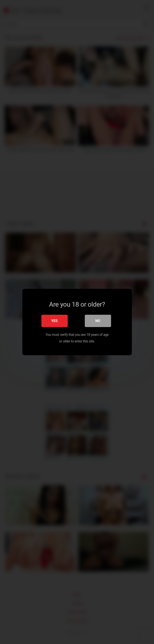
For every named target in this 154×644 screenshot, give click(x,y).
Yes (54, 321)
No (98, 321)
